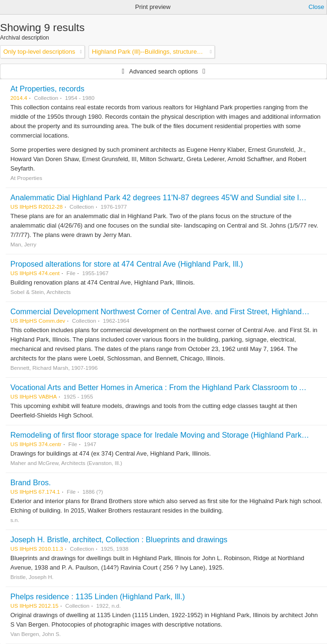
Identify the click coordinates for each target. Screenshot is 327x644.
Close (316, 7)
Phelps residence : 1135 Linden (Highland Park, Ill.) (98, 596)
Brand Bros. (31, 482)
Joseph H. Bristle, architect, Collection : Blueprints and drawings (119, 539)
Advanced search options (163, 71)
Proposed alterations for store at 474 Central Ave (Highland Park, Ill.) (127, 264)
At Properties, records (47, 89)
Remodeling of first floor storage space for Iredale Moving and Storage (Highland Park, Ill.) (163, 435)
